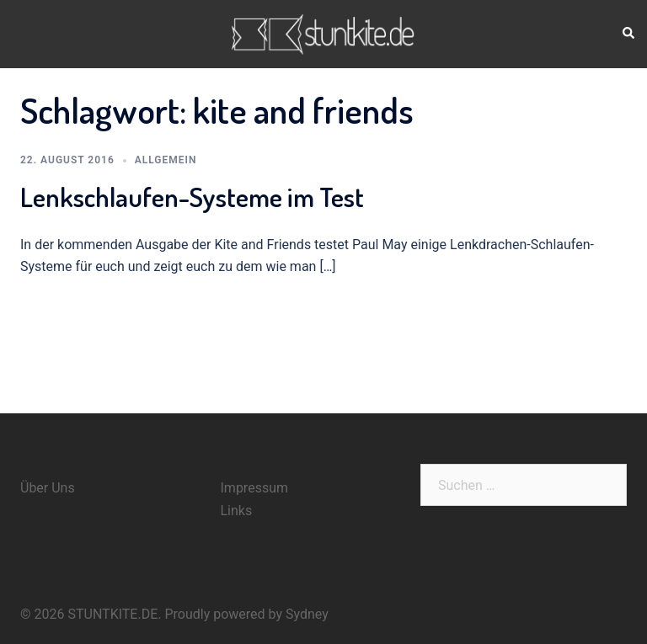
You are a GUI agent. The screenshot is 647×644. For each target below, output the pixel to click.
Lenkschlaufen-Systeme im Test (192, 197)
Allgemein (166, 160)
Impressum (255, 488)
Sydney (307, 614)
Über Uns (48, 488)
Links (237, 511)
